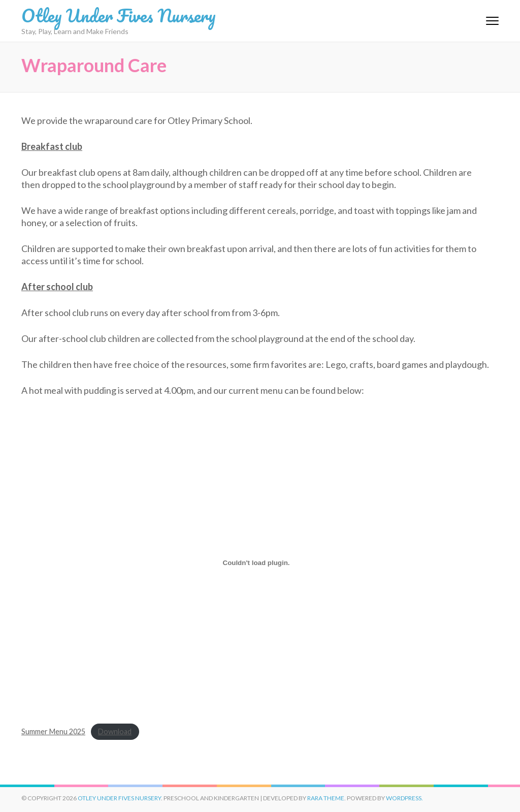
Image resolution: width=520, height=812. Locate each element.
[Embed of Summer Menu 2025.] (256, 563)
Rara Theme (326, 798)
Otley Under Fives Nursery (119, 15)
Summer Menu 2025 (53, 731)
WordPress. (404, 798)
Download (115, 731)
